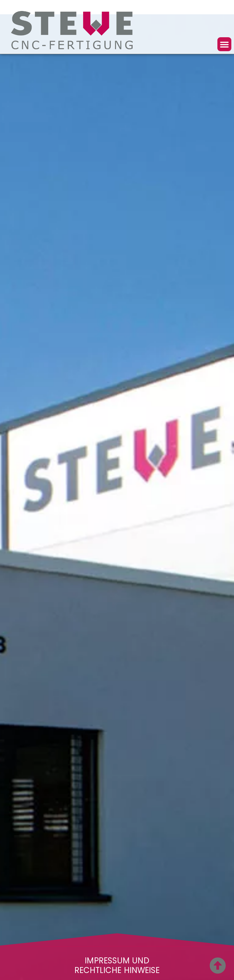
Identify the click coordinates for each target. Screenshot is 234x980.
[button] (224, 44)
